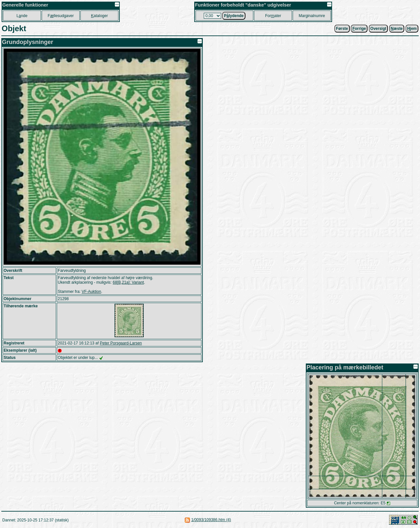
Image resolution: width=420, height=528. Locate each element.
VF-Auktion (91, 292)
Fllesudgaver (61, 16)
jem (412, 29)
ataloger (99, 16)
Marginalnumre (312, 16)
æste (397, 29)
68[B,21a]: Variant (128, 282)
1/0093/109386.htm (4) (211, 520)
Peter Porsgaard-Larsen (121, 343)
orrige (359, 29)
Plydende (234, 16)
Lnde (22, 16)
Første (342, 29)
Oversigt (378, 29)
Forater (273, 16)
